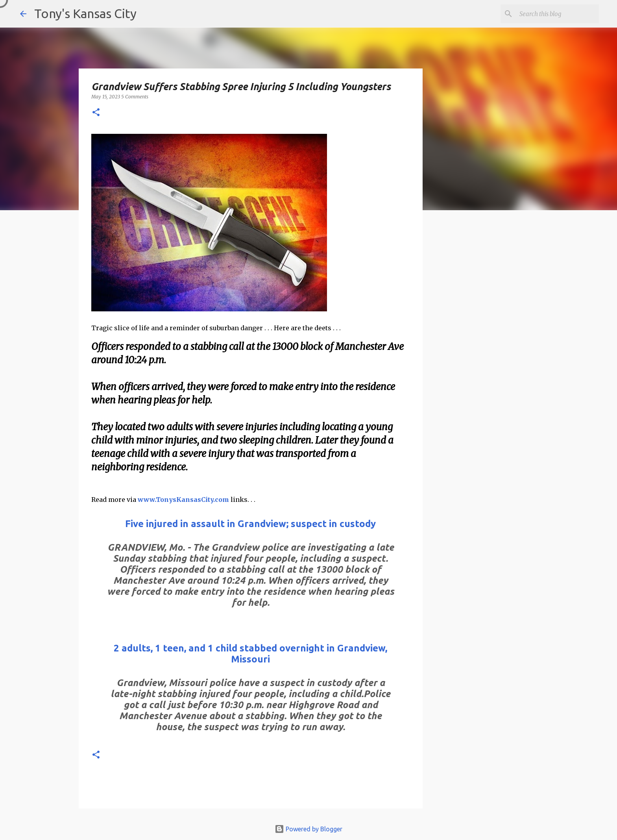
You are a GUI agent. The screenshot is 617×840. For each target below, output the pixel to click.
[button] (96, 113)
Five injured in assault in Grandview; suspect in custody (250, 524)
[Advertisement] (487, 352)
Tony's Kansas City (85, 13)
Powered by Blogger (308, 829)
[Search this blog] (558, 14)
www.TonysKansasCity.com (183, 500)
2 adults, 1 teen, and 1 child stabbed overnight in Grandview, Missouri (250, 654)
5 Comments (135, 97)
